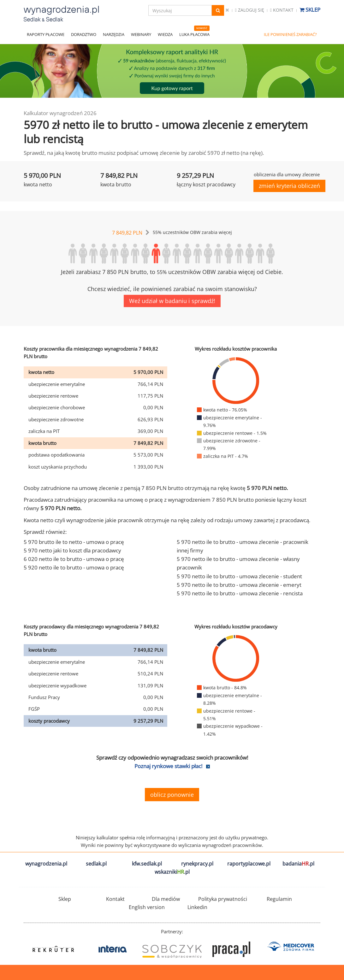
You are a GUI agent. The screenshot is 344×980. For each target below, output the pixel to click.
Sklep (310, 10)
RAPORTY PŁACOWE (46, 34)
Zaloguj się (250, 10)
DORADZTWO (84, 34)
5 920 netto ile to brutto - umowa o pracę (74, 567)
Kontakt (282, 10)
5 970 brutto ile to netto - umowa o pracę (74, 542)
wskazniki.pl (172, 872)
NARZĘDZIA (114, 34)
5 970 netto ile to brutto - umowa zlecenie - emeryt (239, 585)
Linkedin (197, 907)
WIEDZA (165, 34)
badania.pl (298, 864)
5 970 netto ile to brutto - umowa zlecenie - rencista (240, 593)
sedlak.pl (96, 864)
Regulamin (279, 899)
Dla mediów (166, 899)
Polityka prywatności (223, 899)
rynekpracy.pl (197, 864)
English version (147, 907)
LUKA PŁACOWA (194, 34)
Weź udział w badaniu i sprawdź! (172, 301)
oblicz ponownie (172, 795)
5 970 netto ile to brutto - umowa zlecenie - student (239, 576)
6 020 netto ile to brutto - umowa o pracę (74, 559)
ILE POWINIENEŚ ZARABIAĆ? (290, 34)
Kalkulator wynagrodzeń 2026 (60, 113)
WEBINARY (141, 34)
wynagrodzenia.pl (46, 864)
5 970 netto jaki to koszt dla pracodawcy (72, 550)
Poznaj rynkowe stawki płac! (168, 766)
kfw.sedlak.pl (147, 864)
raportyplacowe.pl (249, 864)
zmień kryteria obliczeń (289, 186)
